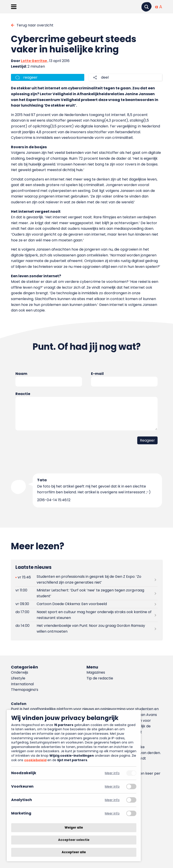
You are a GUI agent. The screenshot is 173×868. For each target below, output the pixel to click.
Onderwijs (20, 672)
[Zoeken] (146, 7)
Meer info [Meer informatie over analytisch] (112, 800)
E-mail (97, 374)
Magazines (96, 672)
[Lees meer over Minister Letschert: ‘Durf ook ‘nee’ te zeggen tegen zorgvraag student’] (87, 593)
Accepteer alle (74, 852)
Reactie (23, 394)
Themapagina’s (25, 690)
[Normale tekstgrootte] (156, 7)
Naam (21, 374)
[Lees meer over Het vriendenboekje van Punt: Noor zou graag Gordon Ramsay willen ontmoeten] (87, 629)
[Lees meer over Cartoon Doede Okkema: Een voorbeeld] (87, 604)
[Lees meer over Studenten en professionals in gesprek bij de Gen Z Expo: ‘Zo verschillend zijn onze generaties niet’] (87, 580)
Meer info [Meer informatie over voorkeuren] (112, 787)
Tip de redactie (100, 678)
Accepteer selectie (74, 840)
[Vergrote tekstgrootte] (161, 7)
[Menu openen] (14, 7)
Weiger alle (74, 828)
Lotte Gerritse (34, 61)
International (22, 684)
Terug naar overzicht (35, 25)
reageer (30, 77)
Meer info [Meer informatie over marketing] (112, 813)
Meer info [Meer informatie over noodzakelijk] (112, 773)
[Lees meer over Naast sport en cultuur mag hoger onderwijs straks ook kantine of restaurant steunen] (87, 615)
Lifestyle (18, 678)
